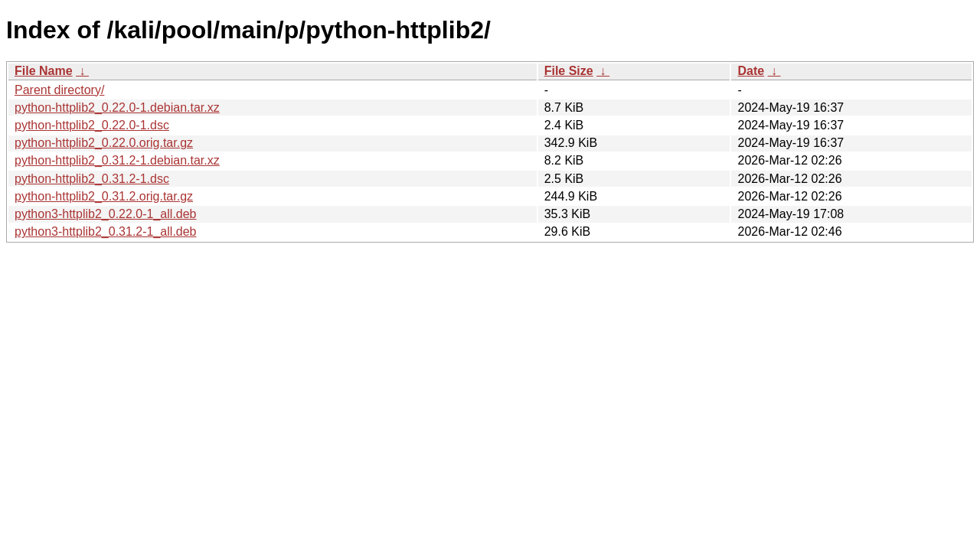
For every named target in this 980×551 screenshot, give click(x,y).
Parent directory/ (59, 90)
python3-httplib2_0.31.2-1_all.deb (106, 231)
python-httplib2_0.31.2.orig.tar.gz (104, 196)
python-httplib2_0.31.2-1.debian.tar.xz (117, 160)
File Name (44, 71)
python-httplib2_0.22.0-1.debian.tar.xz (117, 108)
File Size (569, 71)
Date (751, 71)
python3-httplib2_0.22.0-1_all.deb (106, 214)
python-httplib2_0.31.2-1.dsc (92, 179)
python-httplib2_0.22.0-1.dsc (92, 125)
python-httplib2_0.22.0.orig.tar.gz (104, 143)
